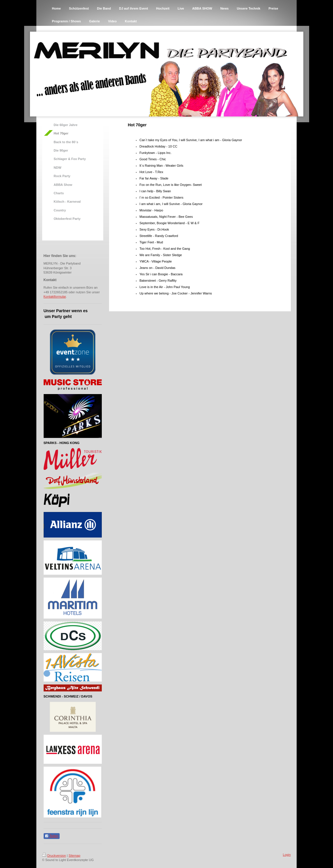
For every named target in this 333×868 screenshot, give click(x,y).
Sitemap (74, 856)
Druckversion (54, 856)
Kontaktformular (55, 296)
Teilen (52, 836)
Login (287, 855)
